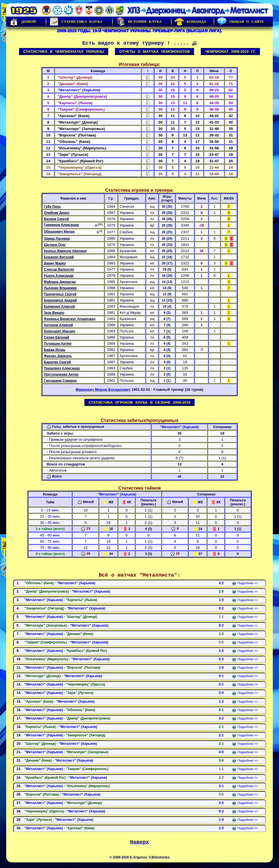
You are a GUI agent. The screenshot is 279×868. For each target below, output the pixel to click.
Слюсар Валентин (59, 269)
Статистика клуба (76, 22)
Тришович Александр (62, 368)
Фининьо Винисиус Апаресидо (70, 319)
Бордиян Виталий (59, 257)
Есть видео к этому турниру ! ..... (140, 43)
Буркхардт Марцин (60, 331)
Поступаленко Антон (61, 374)
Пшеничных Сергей (60, 294)
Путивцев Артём (58, 344)
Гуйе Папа (52, 207)
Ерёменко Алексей (60, 307)
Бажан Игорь (55, 350)
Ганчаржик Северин (61, 381)
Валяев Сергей (57, 219)
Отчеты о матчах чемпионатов (155, 52)
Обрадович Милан (59, 232)
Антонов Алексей (59, 325)
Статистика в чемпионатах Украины (64, 52)
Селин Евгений (57, 337)
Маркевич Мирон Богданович (103, 390)
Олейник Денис (57, 213)
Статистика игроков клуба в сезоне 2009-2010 (140, 402)
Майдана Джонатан (60, 282)
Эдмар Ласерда (57, 239)
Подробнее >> (245, 583)
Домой (22, 22)
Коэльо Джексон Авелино (65, 251)
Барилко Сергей (57, 362)
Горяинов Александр (62, 225)
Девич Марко (55, 263)
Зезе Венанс (54, 313)
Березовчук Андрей (60, 300)
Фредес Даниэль (58, 356)
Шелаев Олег (55, 245)
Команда (190, 22)
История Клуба (139, 22)
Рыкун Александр (59, 276)
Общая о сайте (241, 22)
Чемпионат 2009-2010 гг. (230, 52)
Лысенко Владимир (60, 288)
